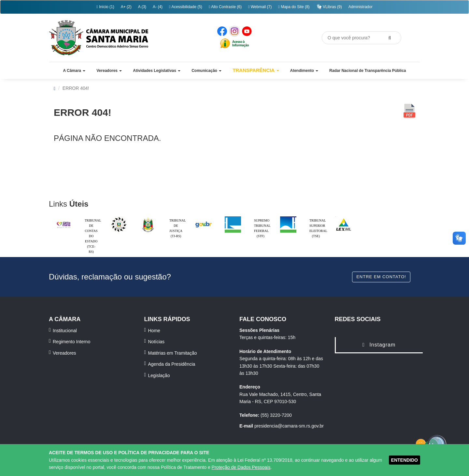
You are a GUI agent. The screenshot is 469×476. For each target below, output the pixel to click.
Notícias (156, 342)
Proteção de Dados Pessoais (241, 467)
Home (154, 331)
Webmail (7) (260, 7)
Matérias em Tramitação (173, 353)
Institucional (65, 331)
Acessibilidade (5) (186, 7)
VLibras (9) (329, 7)
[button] (74, 71)
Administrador (361, 7)
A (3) (142, 7)
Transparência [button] (256, 70)
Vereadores (64, 353)
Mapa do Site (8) (294, 7)
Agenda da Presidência (172, 364)
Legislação (159, 375)
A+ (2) (126, 7)
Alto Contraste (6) (225, 7)
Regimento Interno (71, 342)
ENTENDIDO (405, 460)
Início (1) (105, 7)
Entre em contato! (381, 277)
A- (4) (158, 7)
